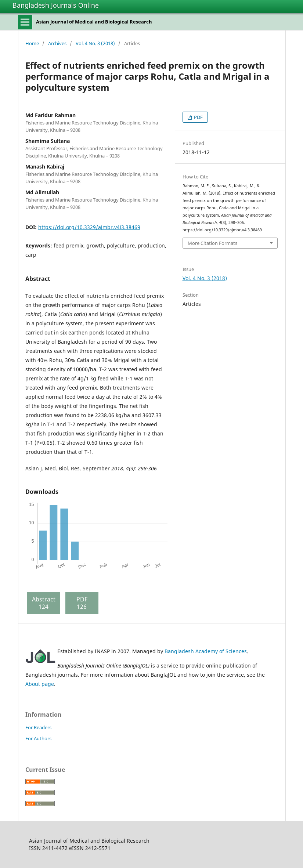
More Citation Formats (212, 243)
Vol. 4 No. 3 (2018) (95, 43)
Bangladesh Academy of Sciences (206, 651)
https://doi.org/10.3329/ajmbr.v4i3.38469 (89, 227)
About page (40, 684)
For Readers (38, 727)
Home (32, 43)
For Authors (38, 738)
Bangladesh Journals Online (56, 5)
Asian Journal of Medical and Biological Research (94, 22)
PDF (198, 117)
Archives (57, 43)
